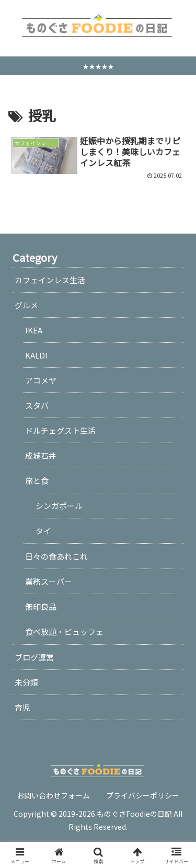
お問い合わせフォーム (53, 795)
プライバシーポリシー (143, 795)
